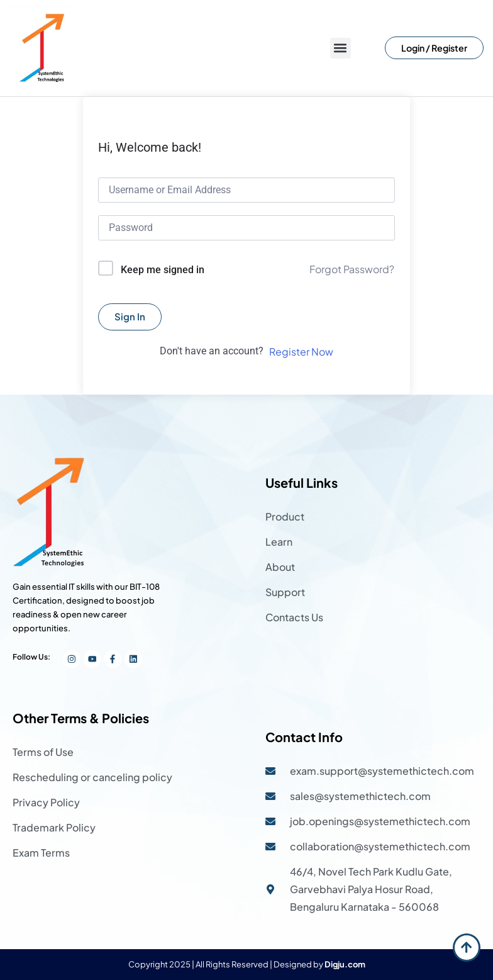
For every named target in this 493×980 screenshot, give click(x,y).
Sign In (130, 316)
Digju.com (345, 964)
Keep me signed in (163, 270)
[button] (341, 48)
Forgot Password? (352, 269)
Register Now (301, 352)
